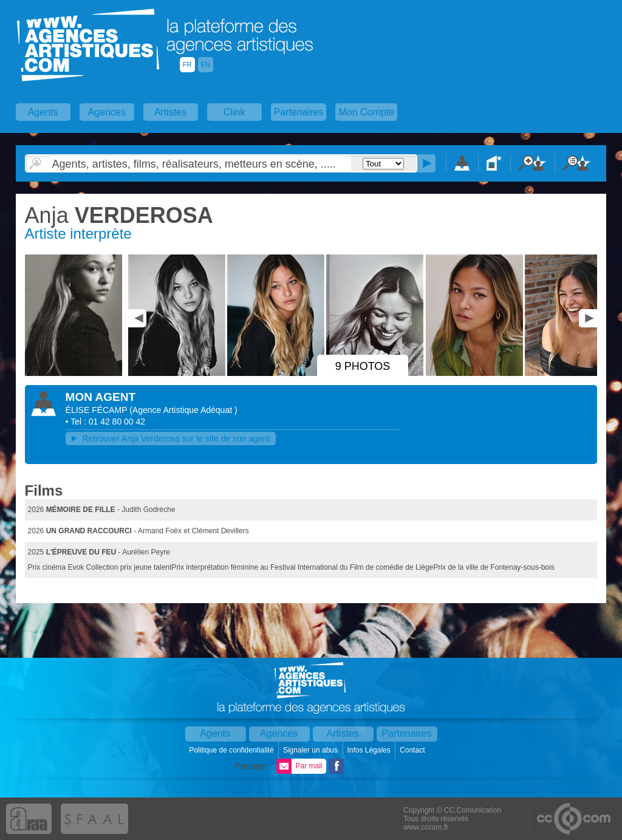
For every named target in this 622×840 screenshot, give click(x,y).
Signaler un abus (311, 750)
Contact (413, 750)
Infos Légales (370, 750)
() (183, 410)
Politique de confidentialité (232, 750)
